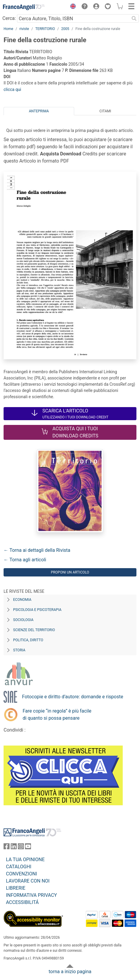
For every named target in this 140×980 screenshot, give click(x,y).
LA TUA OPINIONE (25, 860)
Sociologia (23, 620)
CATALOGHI (19, 867)
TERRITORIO (45, 29)
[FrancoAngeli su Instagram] (21, 848)
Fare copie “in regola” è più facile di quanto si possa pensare (57, 714)
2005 (65, 29)
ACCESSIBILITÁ (22, 902)
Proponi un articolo (70, 572)
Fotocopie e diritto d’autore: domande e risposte (73, 697)
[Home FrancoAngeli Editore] (24, 7)
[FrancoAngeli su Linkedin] (14, 848)
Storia (19, 650)
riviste (24, 29)
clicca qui (12, 89)
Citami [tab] (105, 111)
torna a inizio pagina (70, 972)
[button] (71, 7)
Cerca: (9, 18)
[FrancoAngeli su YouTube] (28, 848)
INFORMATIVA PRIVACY (31, 895)
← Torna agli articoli (25, 560)
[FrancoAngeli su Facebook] (7, 848)
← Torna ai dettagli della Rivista (37, 550)
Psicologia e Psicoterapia (37, 610)
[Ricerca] (134, 18)
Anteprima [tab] (39, 111)
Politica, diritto (28, 640)
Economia (22, 600)
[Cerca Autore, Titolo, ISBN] (73, 18)
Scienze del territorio (34, 630)
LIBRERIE (16, 888)
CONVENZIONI (21, 874)
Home (8, 29)
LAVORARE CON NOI (28, 881)
